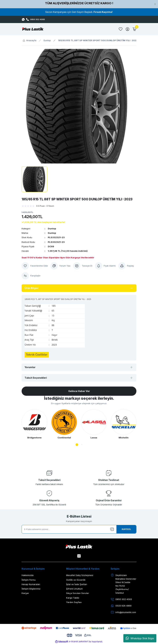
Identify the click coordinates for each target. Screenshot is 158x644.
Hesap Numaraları (31, 584)
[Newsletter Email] (79, 529)
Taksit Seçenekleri (36, 378)
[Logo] (33, 29)
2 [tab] (82, 445)
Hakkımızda (28, 575)
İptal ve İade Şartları (77, 584)
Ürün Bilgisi (31, 288)
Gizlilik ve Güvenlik (76, 580)
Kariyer (25, 593)
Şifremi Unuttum (74, 589)
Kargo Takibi (73, 598)
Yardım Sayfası (74, 602)
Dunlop (52, 228)
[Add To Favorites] (35, 266)
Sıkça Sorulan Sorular (78, 593)
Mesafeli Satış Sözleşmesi (80, 575)
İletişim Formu (29, 580)
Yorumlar (30, 367)
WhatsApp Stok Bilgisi (140, 638)
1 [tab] (77, 445)
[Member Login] (127, 29)
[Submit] (126, 529)
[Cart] (134, 29)
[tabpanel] (34, 424)
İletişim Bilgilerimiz (31, 589)
